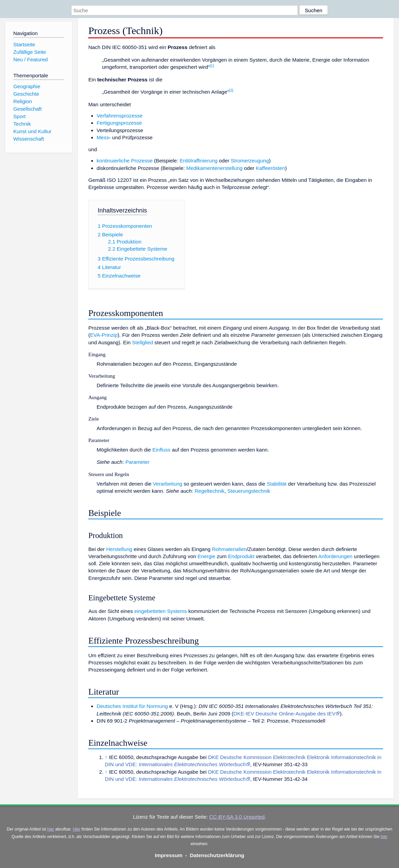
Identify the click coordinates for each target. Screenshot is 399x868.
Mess (103, 137)
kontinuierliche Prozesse (125, 161)
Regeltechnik (210, 491)
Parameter (137, 462)
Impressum (169, 855)
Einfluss (161, 450)
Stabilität (277, 484)
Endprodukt (241, 556)
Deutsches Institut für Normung (132, 706)
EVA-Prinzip (104, 335)
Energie (206, 556)
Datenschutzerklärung (217, 855)
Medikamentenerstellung (214, 168)
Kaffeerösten (270, 168)
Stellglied (143, 342)
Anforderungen (335, 556)
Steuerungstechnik (249, 491)
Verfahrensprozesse (120, 116)
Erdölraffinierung (199, 161)
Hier (77, 829)
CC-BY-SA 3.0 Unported (237, 817)
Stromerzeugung (250, 161)
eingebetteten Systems (161, 611)
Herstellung (119, 549)
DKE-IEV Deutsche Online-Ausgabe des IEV (285, 714)
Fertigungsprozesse (119, 123)
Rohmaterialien (229, 549)
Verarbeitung (167, 484)
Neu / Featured (30, 59)
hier (51, 829)
